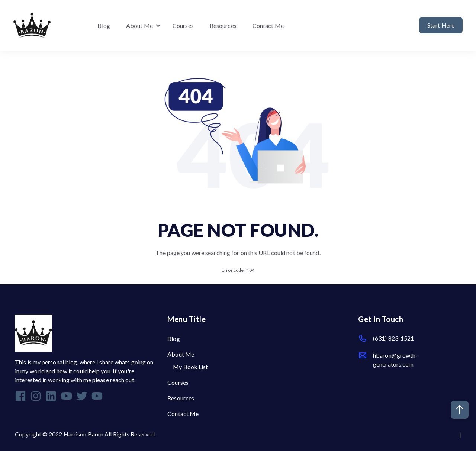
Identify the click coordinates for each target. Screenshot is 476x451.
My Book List (190, 367)
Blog (104, 25)
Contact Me (268, 25)
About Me (139, 25)
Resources (223, 25)
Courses (183, 25)
